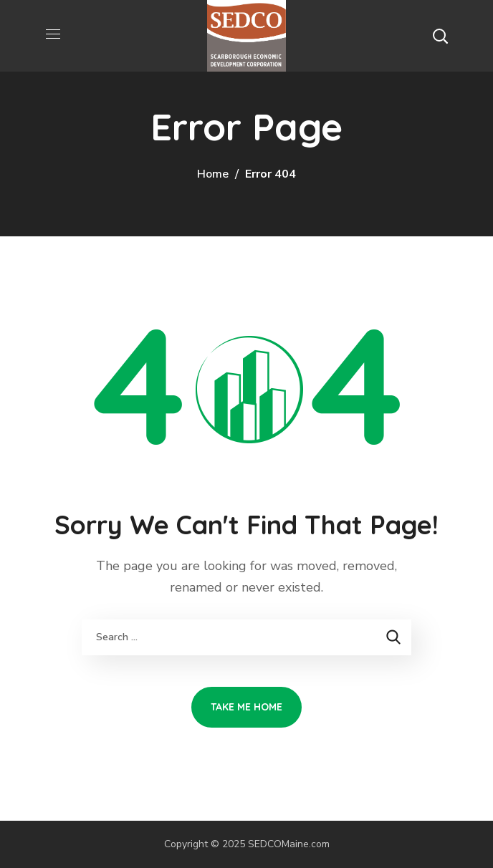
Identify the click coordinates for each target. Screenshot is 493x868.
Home (213, 174)
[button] (440, 36)
